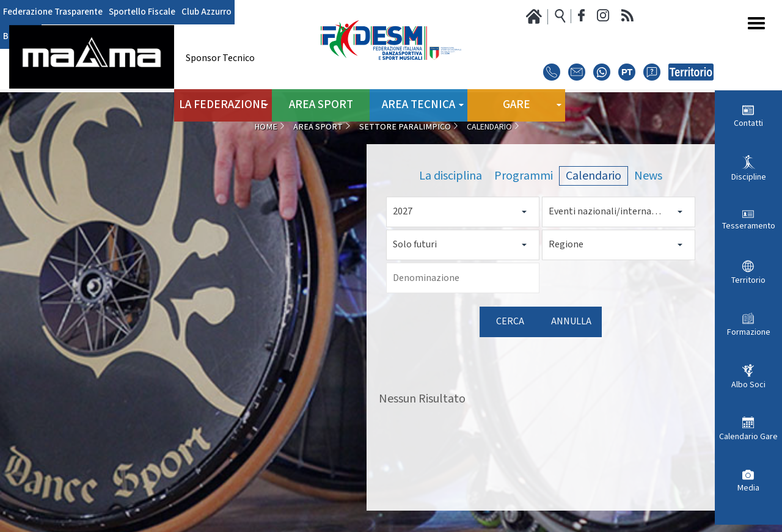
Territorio (748, 280)
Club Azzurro (195, 12)
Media (748, 488)
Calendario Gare (748, 437)
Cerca (510, 322)
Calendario (594, 176)
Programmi (524, 176)
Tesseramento (749, 226)
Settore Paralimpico (405, 127)
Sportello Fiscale (135, 12)
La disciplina (451, 176)
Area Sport (321, 104)
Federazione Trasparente (50, 12)
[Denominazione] (463, 278)
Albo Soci (748, 385)
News (648, 176)
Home (266, 127)
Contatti (748, 123)
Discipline (749, 177)
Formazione (749, 332)
